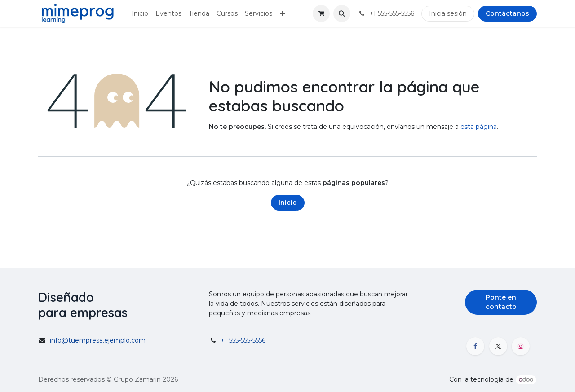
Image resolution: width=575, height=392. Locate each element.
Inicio (288, 203)
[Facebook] (475, 346)
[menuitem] (140, 14)
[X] (498, 346)
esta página (479, 127)
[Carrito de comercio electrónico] (321, 13)
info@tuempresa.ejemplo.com (98, 340)
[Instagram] (521, 346)
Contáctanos (507, 13)
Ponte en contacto (501, 302)
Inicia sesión (448, 13)
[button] (342, 13)
